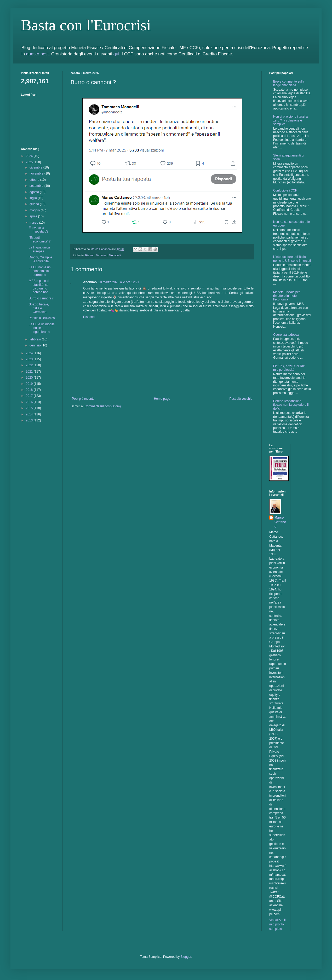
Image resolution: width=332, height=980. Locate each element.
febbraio (36, 339)
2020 (30, 378)
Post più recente (83, 399)
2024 (30, 353)
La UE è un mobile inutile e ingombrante (42, 328)
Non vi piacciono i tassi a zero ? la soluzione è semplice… (290, 120)
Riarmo (90, 255)
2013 (30, 420)
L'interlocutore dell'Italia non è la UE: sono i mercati (292, 259)
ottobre (35, 180)
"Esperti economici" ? (40, 240)
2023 (30, 359)
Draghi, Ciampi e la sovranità (40, 259)
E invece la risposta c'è (39, 230)
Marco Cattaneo (280, 522)
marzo (34, 223)
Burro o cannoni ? (41, 298)
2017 (30, 396)
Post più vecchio (241, 399)
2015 (30, 408)
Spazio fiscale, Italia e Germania (39, 308)
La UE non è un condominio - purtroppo (40, 271)
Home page (162, 399)
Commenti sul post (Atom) (103, 406)
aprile (34, 216)
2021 (30, 372)
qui (116, 54)
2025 (30, 162)
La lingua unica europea (39, 249)
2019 (30, 384)
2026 (30, 156)
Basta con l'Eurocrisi (86, 25)
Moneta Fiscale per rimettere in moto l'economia (287, 296)
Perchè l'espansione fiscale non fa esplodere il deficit (291, 405)
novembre (37, 173)
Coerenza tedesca (286, 335)
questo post (38, 54)
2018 (30, 390)
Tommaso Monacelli (108, 255)
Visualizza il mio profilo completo (277, 924)
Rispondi (89, 317)
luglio (34, 198)
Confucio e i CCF (285, 190)
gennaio (36, 345)
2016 (30, 402)
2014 (30, 414)
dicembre (36, 167)
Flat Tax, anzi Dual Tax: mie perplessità (289, 368)
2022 (30, 365)
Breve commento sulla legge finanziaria (289, 83)
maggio (35, 210)
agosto (35, 192)
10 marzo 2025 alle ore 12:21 (119, 282)
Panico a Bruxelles (42, 318)
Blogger (186, 957)
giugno (35, 204)
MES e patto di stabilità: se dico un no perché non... (40, 286)
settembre (37, 186)
